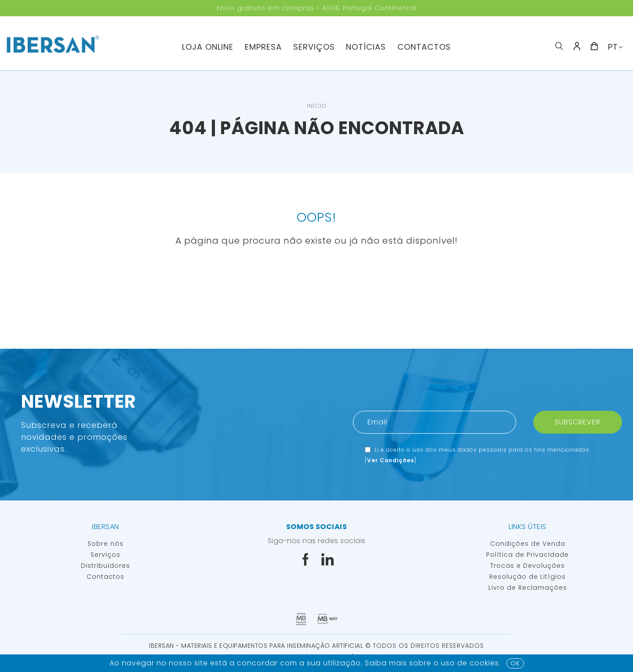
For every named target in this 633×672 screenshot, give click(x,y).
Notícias (366, 47)
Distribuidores (105, 566)
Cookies (484, 663)
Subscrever (578, 422)
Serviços (314, 47)
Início (317, 106)
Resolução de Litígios (527, 577)
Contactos (424, 47)
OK (515, 663)
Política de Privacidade (527, 555)
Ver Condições (391, 460)
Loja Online (208, 47)
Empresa (263, 47)
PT (613, 47)
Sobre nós (105, 544)
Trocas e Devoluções (527, 566)
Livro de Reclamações (528, 588)
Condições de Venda (528, 544)
